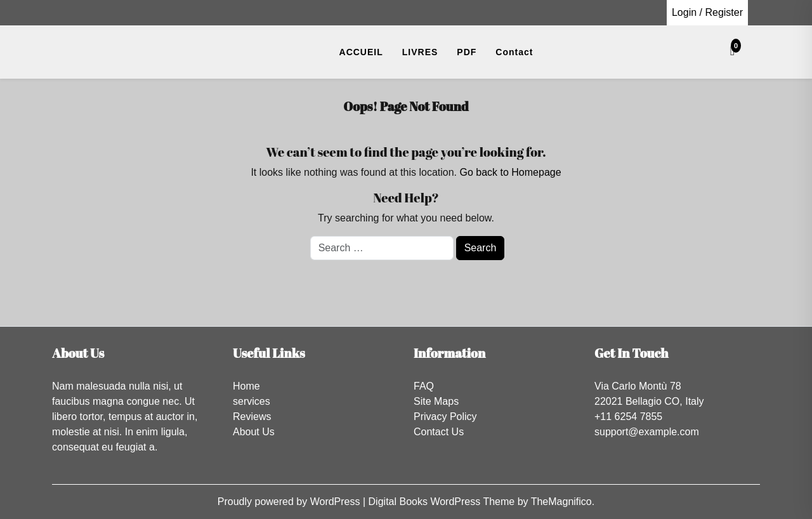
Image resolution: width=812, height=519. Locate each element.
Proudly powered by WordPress (290, 502)
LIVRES (420, 52)
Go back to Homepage (510, 172)
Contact (514, 52)
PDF (467, 52)
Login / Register (707, 12)
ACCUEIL (361, 52)
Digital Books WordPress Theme (443, 502)
